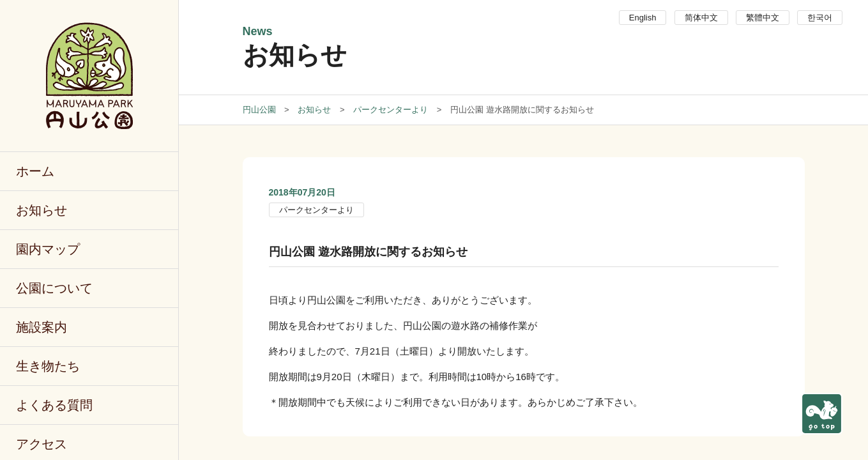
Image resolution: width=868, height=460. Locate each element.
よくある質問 (54, 405)
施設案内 (42, 327)
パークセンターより (316, 210)
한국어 (820, 18)
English (643, 18)
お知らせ (42, 210)
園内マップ (48, 249)
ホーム (35, 171)
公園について (54, 288)
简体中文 (701, 18)
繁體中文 (763, 18)
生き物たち (48, 366)
